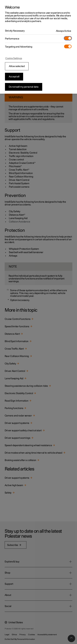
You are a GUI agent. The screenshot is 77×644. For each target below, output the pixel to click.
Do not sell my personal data (24, 87)
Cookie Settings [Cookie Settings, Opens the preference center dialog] (14, 58)
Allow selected (17, 66)
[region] (38, 47)
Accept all (14, 77)
